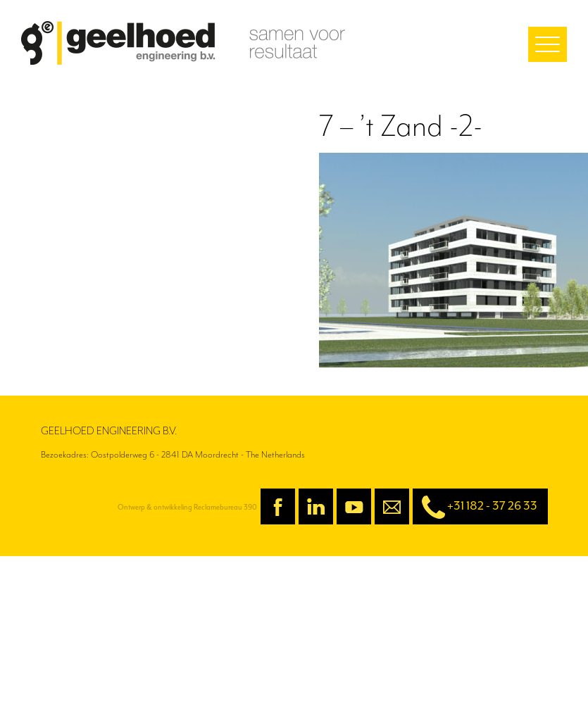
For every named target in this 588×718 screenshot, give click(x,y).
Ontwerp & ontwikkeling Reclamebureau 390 (187, 507)
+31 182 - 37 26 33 (475, 507)
